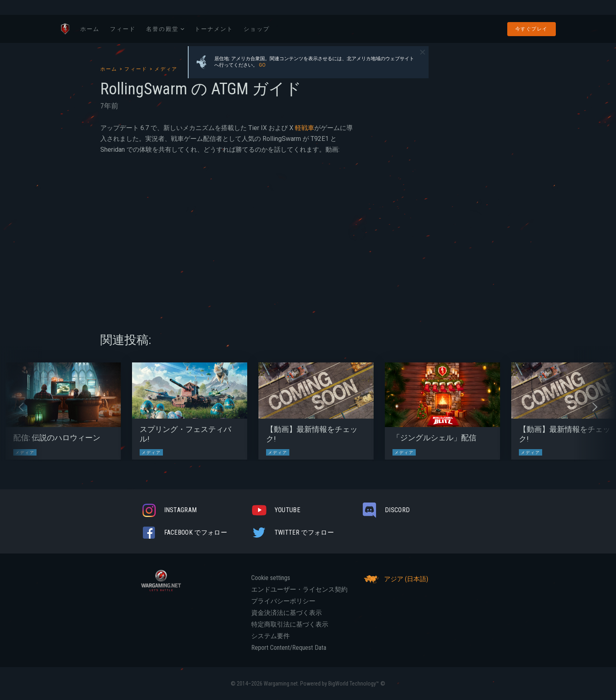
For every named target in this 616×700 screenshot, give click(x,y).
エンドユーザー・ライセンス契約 (299, 590)
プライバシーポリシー (283, 601)
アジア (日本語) (395, 579)
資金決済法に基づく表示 (287, 613)
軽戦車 (305, 128)
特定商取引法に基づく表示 (290, 625)
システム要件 (270, 636)
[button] (21, 407)
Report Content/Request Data (289, 648)
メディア (166, 69)
